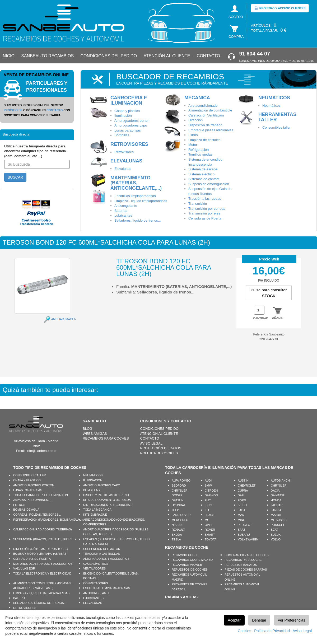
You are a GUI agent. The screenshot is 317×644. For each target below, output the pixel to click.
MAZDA (276, 515)
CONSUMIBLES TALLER (30, 475)
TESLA (176, 539)
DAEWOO (211, 495)
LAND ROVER (181, 515)
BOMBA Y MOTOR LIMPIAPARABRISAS (40, 554)
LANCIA (276, 510)
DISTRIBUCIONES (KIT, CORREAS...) (108, 505)
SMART (210, 535)
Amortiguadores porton (132, 121)
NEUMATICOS (274, 98)
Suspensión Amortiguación (209, 184)
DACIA (275, 491)
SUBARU (244, 535)
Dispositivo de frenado (205, 125)
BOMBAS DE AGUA (26, 510)
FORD (242, 500)
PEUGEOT (245, 525)
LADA (242, 510)
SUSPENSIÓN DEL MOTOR (102, 549)
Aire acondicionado (203, 106)
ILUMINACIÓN (93, 480)
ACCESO (236, 17)
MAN (241, 515)
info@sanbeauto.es (41, 451)
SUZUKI (276, 535)
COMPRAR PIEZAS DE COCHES (247, 555)
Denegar (259, 620)
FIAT (208, 500)
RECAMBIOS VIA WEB (187, 565)
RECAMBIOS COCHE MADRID (192, 560)
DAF (241, 495)
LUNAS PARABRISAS (28, 490)
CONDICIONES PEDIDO (159, 429)
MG (207, 520)
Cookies (244, 631)
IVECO (242, 505)
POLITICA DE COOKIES (159, 453)
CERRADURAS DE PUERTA (32, 559)
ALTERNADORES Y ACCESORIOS (106, 559)
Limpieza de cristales (204, 140)
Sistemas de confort (204, 179)
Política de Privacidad (272, 631)
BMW (208, 486)
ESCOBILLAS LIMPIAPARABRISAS (107, 588)
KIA (207, 510)
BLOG (87, 429)
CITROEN (211, 491)
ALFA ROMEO (181, 480)
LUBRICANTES (93, 598)
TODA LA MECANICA (97, 510)
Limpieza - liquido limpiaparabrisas (141, 201)
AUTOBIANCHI (281, 480)
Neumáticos (271, 106)
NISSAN (177, 525)
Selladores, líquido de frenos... (138, 220)
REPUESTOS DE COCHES (190, 570)
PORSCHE (278, 525)
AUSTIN (243, 480)
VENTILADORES (94, 568)
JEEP (175, 510)
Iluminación (123, 116)
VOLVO (276, 539)
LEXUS (209, 515)
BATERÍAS (20, 598)
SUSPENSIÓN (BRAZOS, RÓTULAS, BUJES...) (45, 539)
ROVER (210, 530)
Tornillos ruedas (200, 154)
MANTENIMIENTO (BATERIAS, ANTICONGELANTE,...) (136, 183)
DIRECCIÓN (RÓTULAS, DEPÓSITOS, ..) (40, 549)
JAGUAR (277, 505)
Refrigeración (199, 150)
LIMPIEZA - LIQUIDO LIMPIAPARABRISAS (41, 593)
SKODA (177, 535)
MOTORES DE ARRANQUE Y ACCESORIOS (43, 564)
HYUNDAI (178, 505)
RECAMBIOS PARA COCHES (106, 438)
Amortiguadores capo (131, 125)
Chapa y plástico (127, 111)
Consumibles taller (276, 127)
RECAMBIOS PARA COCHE (243, 560)
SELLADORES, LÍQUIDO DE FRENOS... (40, 603)
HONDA (276, 500)
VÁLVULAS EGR (24, 568)
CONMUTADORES (96, 583)
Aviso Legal (302, 631)
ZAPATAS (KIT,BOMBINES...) (32, 500)
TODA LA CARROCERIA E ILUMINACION (41, 495)
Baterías (121, 211)
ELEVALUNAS (126, 161)
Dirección (195, 120)
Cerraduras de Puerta (205, 218)
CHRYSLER (279, 486)
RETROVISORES (129, 144)
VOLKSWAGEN (248, 539)
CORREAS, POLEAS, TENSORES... (37, 515)
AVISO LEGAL (151, 443)
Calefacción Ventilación (206, 115)
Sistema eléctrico (201, 174)
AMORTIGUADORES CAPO (102, 485)
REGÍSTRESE (13, 110)
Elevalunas (123, 169)
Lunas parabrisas (128, 130)
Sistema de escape (203, 169)
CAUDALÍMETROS (96, 564)
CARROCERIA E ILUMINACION (129, 100)
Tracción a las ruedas (205, 199)
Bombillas (122, 135)
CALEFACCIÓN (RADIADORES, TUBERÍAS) (43, 529)
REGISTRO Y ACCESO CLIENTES (280, 8)
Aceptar (234, 620)
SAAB (242, 530)
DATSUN (178, 500)
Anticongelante (126, 206)
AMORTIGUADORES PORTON (34, 485)
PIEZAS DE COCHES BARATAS (246, 570)
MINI (241, 520)
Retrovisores (124, 152)
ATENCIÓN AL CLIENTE (167, 56)
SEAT (274, 530)
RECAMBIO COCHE (185, 555)
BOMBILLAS (91, 490)
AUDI (208, 480)
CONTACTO (208, 56)
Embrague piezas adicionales (211, 130)
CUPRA (243, 491)
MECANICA (197, 98)
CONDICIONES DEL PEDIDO (109, 56)
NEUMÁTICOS (93, 475)
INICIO (8, 56)
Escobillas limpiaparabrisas (135, 196)
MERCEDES (180, 520)
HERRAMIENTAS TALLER (277, 117)
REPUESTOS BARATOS (241, 565)
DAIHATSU (278, 495)
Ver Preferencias (292, 620)
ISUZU (209, 505)
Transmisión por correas (207, 209)
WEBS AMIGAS (95, 434)
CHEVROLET (247, 486)
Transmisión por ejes (204, 213)
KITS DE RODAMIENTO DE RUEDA (107, 500)
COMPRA (236, 37)
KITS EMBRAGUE (95, 515)
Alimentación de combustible (210, 110)
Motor (193, 145)
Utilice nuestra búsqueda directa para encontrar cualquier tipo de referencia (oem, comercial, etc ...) (35, 151)
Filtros (193, 135)
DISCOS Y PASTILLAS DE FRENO (106, 495)
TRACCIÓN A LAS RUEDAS (102, 554)
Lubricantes (123, 215)
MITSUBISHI (279, 520)
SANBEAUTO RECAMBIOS (47, 56)
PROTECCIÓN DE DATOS (161, 448)
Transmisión (198, 204)
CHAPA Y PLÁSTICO (27, 480)
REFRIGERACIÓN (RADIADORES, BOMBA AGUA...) (48, 520)
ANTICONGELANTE (97, 593)
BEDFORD (179, 486)
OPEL (209, 525)
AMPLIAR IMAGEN (64, 319)
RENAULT (178, 530)
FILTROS (19, 505)
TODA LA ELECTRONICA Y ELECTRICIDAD (42, 573)
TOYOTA (211, 539)
